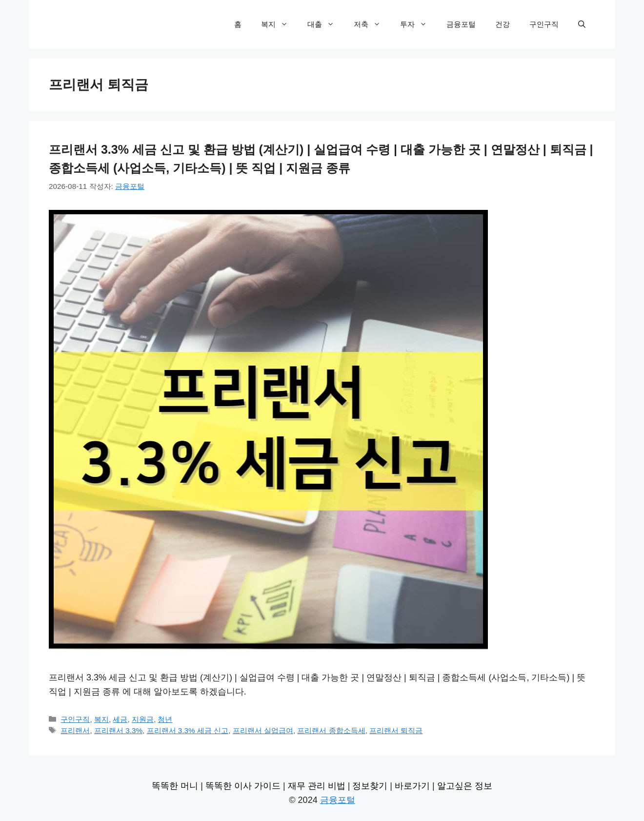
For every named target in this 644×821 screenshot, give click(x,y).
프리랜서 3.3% (118, 730)
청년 (165, 719)
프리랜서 (75, 730)
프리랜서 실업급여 (263, 730)
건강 (503, 24)
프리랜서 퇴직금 (396, 730)
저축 (372, 24)
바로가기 (412, 786)
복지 (279, 24)
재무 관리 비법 (317, 786)
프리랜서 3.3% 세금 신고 (188, 730)
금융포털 (461, 24)
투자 (418, 24)
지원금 (143, 719)
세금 (120, 719)
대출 (326, 24)
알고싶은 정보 (465, 786)
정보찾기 (370, 786)
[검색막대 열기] (582, 24)
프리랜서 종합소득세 (331, 730)
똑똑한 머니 (175, 786)
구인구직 (544, 24)
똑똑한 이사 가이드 (243, 786)
